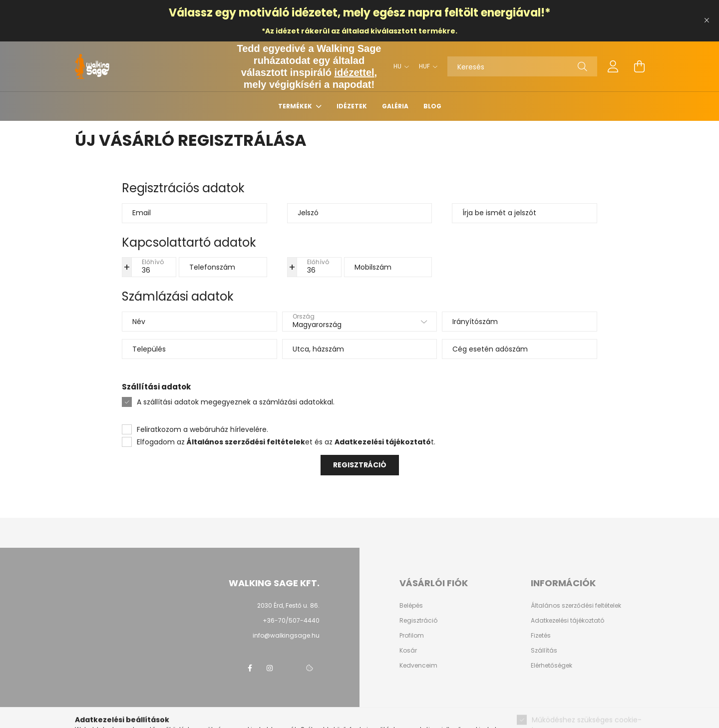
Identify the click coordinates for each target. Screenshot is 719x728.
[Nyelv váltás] (399, 66)
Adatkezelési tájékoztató (567, 621)
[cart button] (639, 66)
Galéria (395, 106)
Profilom (412, 636)
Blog (432, 106)
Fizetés (541, 636)
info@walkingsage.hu (286, 635)
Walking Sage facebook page (250, 668)
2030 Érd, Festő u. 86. (288, 605)
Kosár (408, 651)
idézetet (315, 13)
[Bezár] (707, 20)
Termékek (296, 106)
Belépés (411, 606)
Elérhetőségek (551, 666)
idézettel (355, 72)
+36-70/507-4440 (291, 620)
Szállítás (544, 651)
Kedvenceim (418, 666)
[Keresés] (522, 66)
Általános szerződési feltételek (576, 606)
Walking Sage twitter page (290, 668)
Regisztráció (360, 465)
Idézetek (352, 106)
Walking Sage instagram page (270, 668)
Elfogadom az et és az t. (286, 442)
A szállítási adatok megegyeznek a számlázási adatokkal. (236, 402)
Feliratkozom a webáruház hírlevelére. (202, 429)
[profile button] (613, 66)
